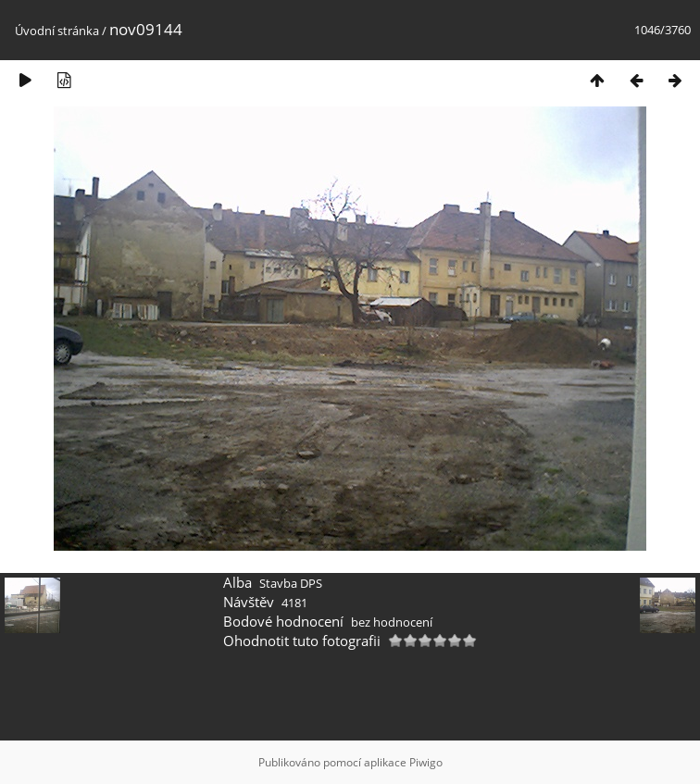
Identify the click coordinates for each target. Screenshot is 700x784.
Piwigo (426, 762)
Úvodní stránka (57, 31)
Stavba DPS (291, 583)
